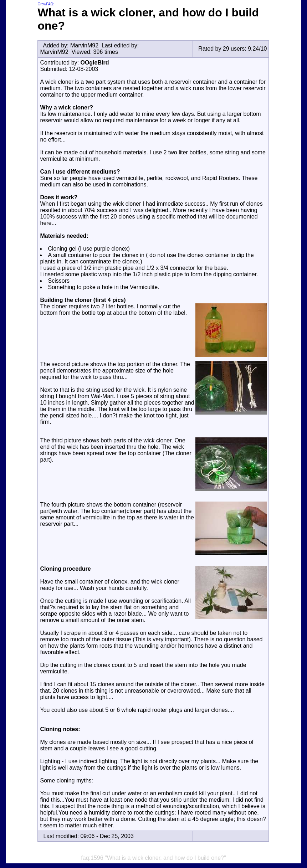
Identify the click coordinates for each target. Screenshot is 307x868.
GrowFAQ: (46, 4)
